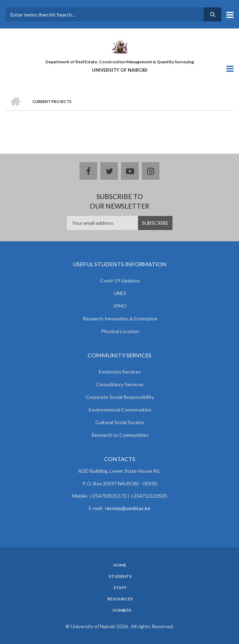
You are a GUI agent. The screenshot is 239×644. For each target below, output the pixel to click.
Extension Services (120, 372)
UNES (120, 293)
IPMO (120, 306)
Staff (120, 588)
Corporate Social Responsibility (120, 397)
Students (120, 576)
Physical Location (120, 331)
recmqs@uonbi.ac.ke (128, 508)
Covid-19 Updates (120, 280)
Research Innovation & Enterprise (120, 318)
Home (120, 565)
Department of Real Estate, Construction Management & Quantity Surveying (120, 62)
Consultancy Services (120, 384)
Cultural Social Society (120, 422)
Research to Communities (120, 435)
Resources (120, 599)
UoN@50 (122, 610)
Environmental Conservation (120, 410)
